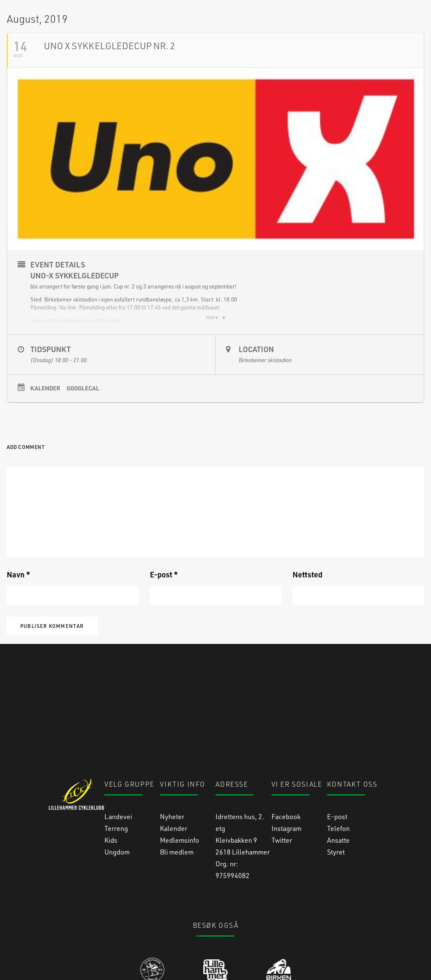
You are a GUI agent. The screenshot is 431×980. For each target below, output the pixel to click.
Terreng (116, 780)
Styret (336, 803)
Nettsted (307, 630)
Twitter (282, 792)
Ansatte (338, 792)
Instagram (286, 780)
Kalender (45, 444)
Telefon (338, 780)
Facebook (286, 768)
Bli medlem (177, 803)
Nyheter (172, 768)
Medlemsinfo (180, 792)
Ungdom (117, 803)
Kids (111, 792)
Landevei (118, 768)
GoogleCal (83, 444)
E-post (164, 630)
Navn (19, 630)
